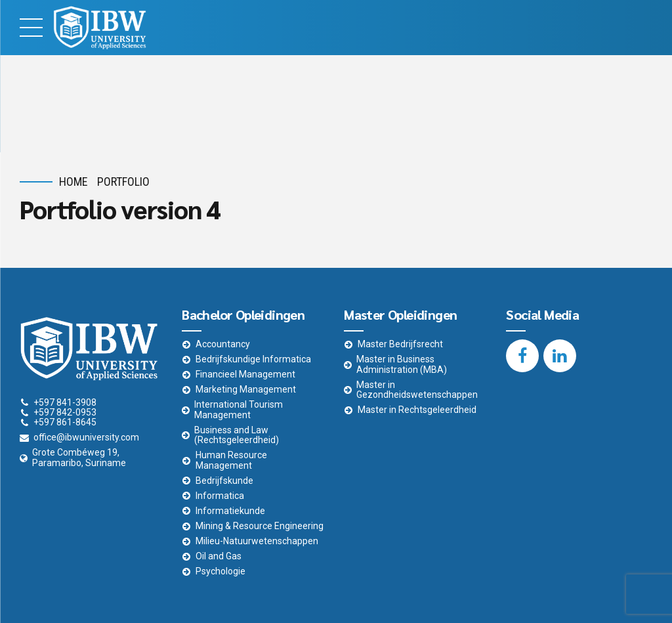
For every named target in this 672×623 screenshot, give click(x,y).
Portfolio (123, 182)
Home (73, 182)
